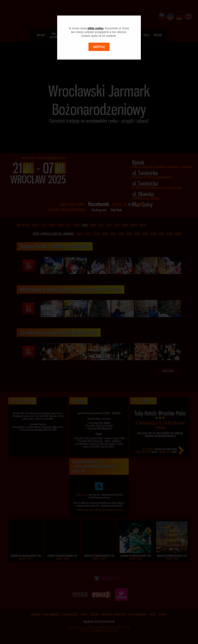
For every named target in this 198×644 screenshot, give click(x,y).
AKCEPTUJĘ (99, 47)
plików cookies (96, 28)
